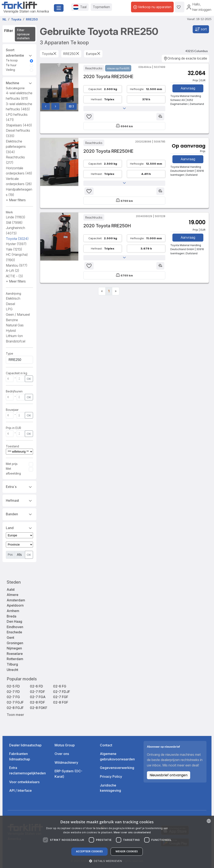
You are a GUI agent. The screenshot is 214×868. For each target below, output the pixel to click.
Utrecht (12, 670)
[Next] (116, 291)
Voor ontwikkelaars (24, 782)
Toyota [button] (17, 239)
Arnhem (13, 611)
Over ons (62, 754)
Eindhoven (15, 627)
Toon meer (15, 715)
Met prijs (12, 464)
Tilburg (12, 664)
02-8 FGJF (15, 708)
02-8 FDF (37, 702)
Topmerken (101, 7)
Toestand (12, 446)
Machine (19, 83)
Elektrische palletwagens (16, 147)
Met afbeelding (13, 471)
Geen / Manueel (18, 314)
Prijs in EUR (13, 428)
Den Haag (14, 621)
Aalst (11, 589)
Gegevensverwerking (117, 768)
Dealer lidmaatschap (25, 745)
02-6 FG (60, 686)
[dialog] (107, 842)
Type (10, 353)
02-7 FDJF (62, 692)
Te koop (12, 60)
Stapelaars (19, 125)
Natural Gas (15, 325)
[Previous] (102, 291)
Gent (10, 638)
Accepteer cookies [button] (89, 851)
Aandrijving (13, 293)
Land (19, 528)
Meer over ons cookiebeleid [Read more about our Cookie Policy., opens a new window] (132, 832)
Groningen (15, 643)
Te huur (11, 65)
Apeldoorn (15, 605)
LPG (9, 309)
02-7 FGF (61, 697)
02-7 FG (13, 697)
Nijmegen (14, 648)
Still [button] (14, 223)
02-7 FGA (38, 697)
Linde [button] (16, 217)
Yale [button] (14, 249)
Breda (11, 616)
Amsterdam (16, 600)
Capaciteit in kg (17, 373)
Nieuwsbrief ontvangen (169, 775)
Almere (13, 595)
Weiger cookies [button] (127, 851)
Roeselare (15, 654)
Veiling (10, 70)
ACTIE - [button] (14, 276)
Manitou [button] (17, 265)
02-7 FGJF (15, 702)
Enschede (14, 632)
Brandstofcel (16, 341)
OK (29, 379)
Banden (19, 514)
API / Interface (20, 790)
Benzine (12, 320)
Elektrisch (13, 298)
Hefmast (19, 500)
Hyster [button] (16, 244)
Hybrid (11, 331)
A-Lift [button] (13, 271)
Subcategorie (15, 88)
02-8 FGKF (39, 708)
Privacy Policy (111, 776)
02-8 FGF (61, 702)
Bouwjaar (12, 410)
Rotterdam (15, 659)
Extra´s (19, 486)
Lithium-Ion (14, 336)
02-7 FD (13, 692)
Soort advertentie (19, 53)
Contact (106, 745)
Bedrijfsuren (14, 391)
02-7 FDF (37, 692)
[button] (16, 200)
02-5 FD (13, 686)
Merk (9, 212)
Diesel (10, 304)
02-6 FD (36, 686)
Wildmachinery (66, 762)
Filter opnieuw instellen (23, 34)
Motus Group (65, 745)
